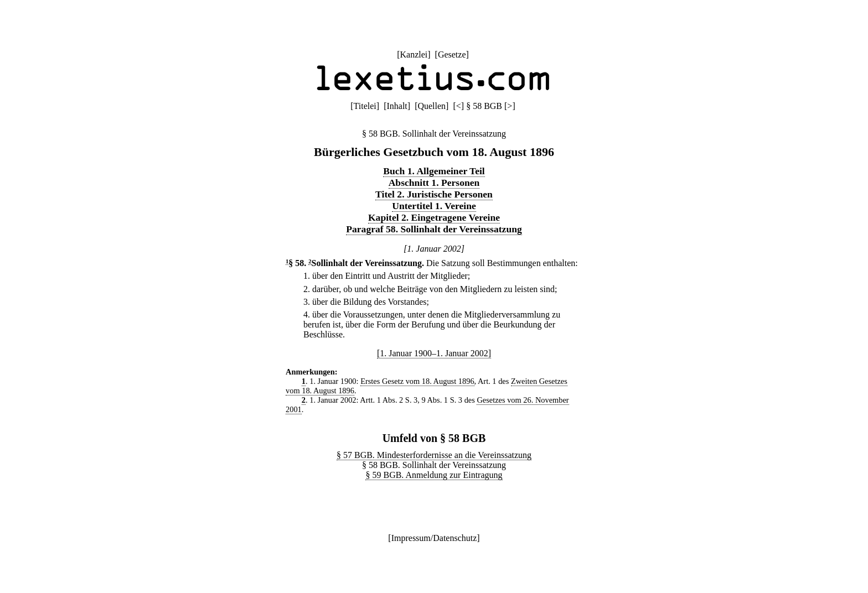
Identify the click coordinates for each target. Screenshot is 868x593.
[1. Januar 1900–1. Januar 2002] (434, 353)
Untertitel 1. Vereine (434, 206)
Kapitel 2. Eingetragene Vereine (434, 217)
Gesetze (452, 54)
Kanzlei (414, 54)
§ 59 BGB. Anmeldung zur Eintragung (434, 475)
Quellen (432, 106)
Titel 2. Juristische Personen (434, 194)
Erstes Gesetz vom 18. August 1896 (417, 381)
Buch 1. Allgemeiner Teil (434, 171)
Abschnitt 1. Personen (434, 183)
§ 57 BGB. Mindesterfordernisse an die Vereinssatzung (434, 455)
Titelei (365, 106)
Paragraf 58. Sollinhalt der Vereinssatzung (434, 229)
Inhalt (397, 106)
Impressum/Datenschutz (434, 538)
